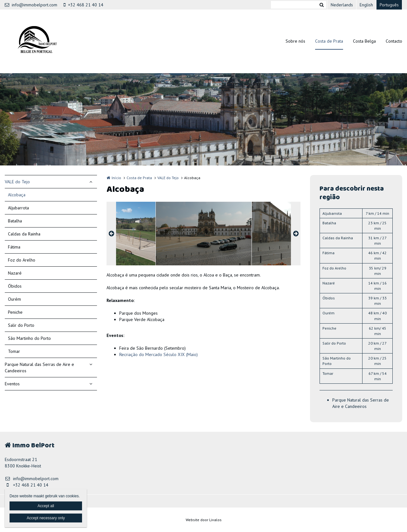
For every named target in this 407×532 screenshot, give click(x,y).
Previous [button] (111, 234)
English (366, 5)
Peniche (15, 312)
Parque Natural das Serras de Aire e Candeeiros (39, 367)
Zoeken (321, 5)
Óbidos (15, 286)
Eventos (12, 384)
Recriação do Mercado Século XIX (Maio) (159, 354)
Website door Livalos (204, 520)
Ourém (14, 299)
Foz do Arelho (22, 260)
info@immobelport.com (31, 5)
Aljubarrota (18, 208)
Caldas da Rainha (24, 234)
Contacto (394, 41)
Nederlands (342, 5)
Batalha (15, 221)
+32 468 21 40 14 (83, 5)
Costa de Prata (329, 41)
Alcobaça (17, 195)
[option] (204, 234)
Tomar (14, 351)
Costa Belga (364, 41)
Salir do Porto (21, 325)
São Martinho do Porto (29, 338)
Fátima (14, 247)
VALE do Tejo (17, 182)
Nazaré (15, 273)
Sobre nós (295, 41)
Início (116, 178)
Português (389, 5)
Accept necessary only (46, 518)
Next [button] (296, 234)
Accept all (46, 506)
